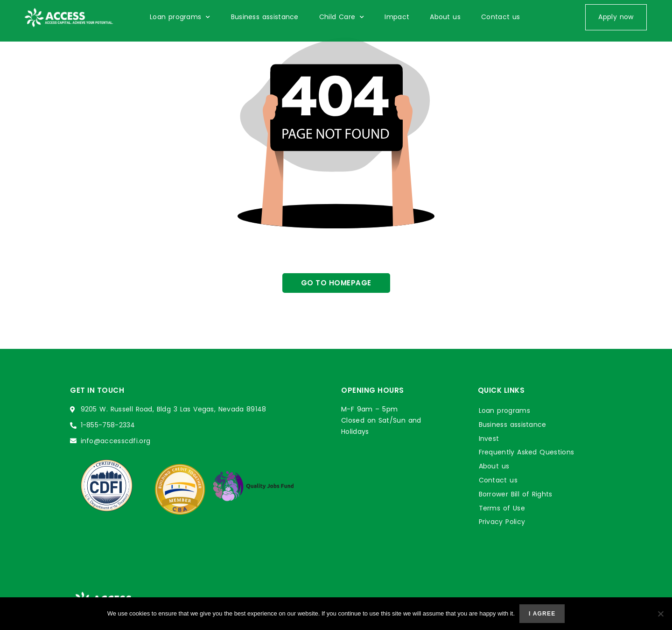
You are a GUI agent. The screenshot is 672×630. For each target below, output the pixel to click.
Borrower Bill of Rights (516, 494)
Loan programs (180, 17)
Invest (489, 439)
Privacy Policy (502, 522)
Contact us (500, 17)
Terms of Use (502, 508)
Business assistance (265, 17)
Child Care (342, 17)
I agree (542, 614)
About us (445, 17)
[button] (616, 17)
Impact (397, 17)
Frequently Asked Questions (527, 452)
